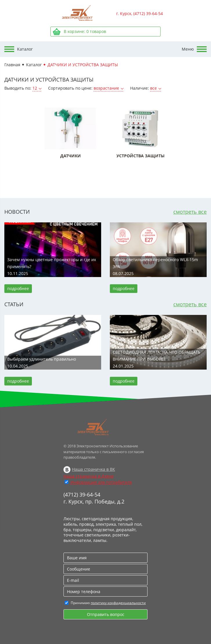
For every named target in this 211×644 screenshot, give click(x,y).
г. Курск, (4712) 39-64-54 (140, 13)
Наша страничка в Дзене (89, 476)
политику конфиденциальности (118, 603)
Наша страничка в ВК (93, 469)
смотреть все (190, 212)
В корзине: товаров (85, 31)
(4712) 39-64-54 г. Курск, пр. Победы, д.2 (94, 498)
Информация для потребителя (101, 482)
